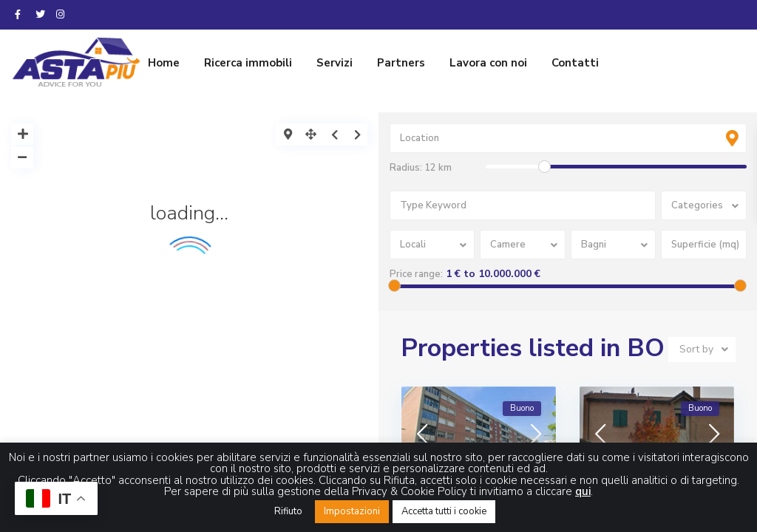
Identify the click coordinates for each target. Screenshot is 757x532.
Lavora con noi (488, 63)
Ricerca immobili (248, 63)
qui (583, 491)
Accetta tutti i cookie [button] (444, 511)
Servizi (335, 63)
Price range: (416, 274)
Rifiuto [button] (288, 511)
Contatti (575, 63)
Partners (401, 63)
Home (164, 63)
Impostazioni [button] (352, 511)
